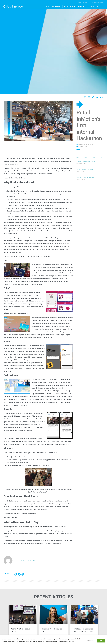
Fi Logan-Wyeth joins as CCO (86, 177)
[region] (53, 640)
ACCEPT (100, 640)
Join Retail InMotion (96, 2)
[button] (16, 574)
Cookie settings (87, 640)
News (76, 2)
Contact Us (83, 2)
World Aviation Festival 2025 (85, 169)
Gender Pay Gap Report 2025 (86, 161)
